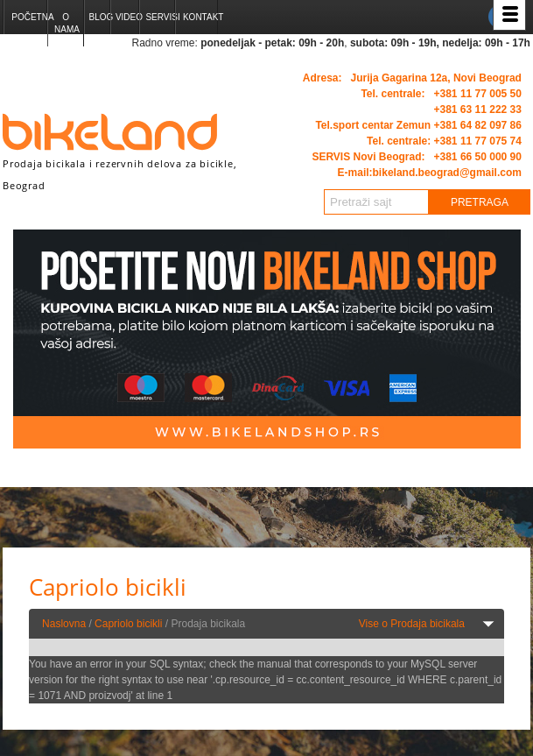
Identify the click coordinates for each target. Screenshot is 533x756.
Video (127, 17)
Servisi (160, 17)
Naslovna (64, 624)
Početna (29, 17)
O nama (67, 23)
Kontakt (200, 17)
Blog (99, 17)
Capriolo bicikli (128, 624)
